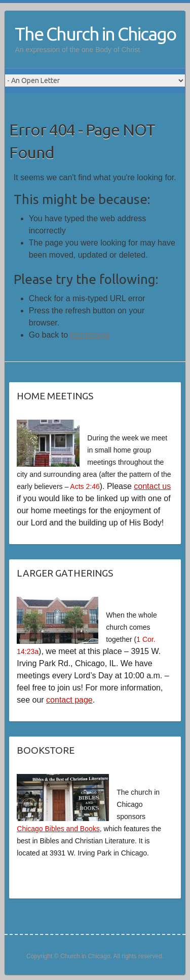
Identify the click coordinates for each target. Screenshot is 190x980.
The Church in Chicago (95, 34)
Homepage (90, 335)
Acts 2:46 (85, 486)
